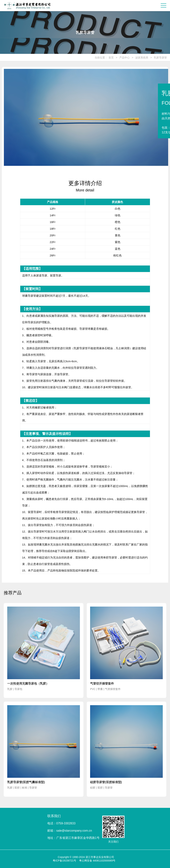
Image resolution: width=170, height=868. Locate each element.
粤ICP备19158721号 (64, 861)
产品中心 (124, 58)
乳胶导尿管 (160, 58)
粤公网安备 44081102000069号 (97, 861)
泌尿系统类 (142, 58)
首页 (111, 58)
